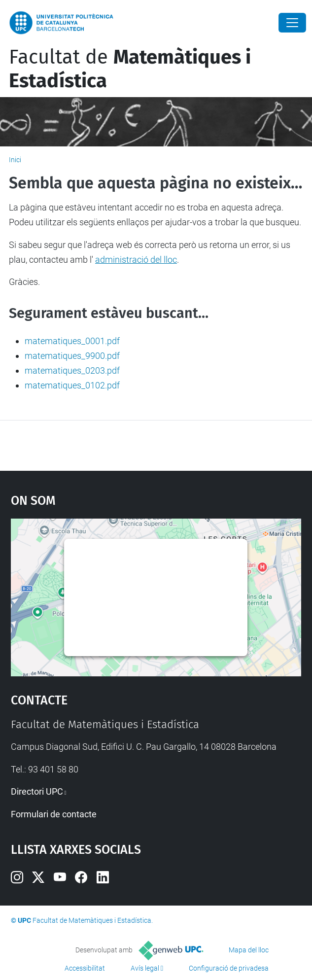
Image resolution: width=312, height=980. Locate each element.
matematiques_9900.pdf (72, 356)
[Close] (292, 23)
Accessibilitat (85, 968)
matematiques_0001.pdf (72, 341)
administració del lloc (136, 260)
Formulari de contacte (54, 814)
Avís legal (145, 968)
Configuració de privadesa (229, 968)
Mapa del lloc (249, 950)
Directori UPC (37, 791)
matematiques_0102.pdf (72, 385)
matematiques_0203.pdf (72, 370)
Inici (15, 160)
